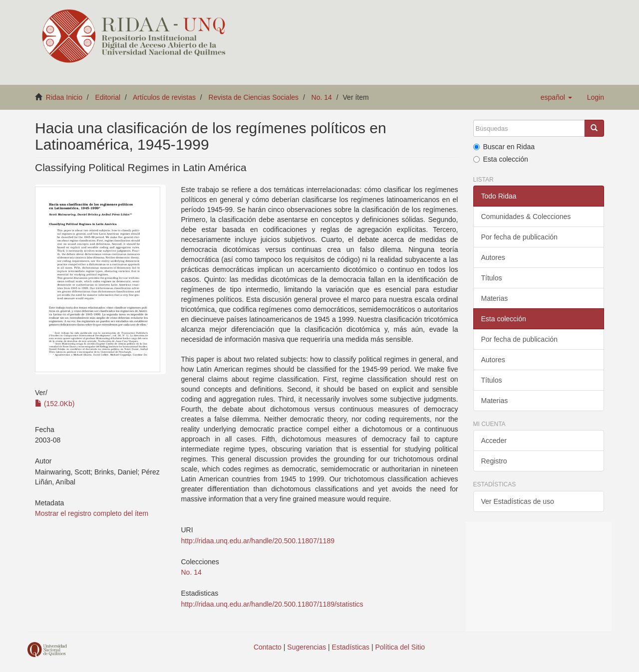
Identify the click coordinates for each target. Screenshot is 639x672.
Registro (494, 461)
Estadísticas (351, 647)
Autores (493, 257)
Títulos (492, 278)
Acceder (494, 441)
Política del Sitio (400, 647)
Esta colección (501, 159)
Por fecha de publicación (519, 237)
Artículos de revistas (164, 97)
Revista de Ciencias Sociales (254, 97)
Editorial (108, 97)
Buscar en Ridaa (504, 147)
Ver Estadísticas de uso (518, 501)
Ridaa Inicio (64, 97)
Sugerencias (307, 647)
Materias (495, 298)
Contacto (268, 647)
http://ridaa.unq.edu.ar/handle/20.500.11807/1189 (257, 541)
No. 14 (322, 97)
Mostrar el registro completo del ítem (92, 513)
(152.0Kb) (55, 404)
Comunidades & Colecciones (526, 217)
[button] (556, 97)
